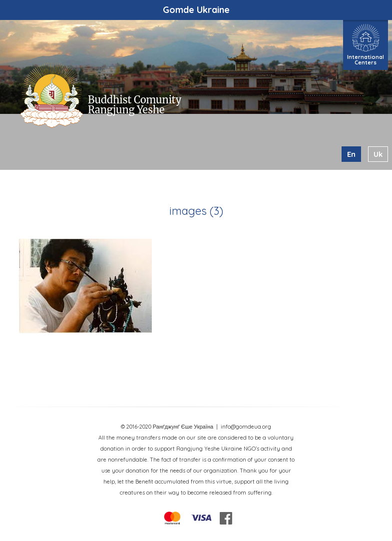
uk (378, 154)
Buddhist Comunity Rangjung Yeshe (135, 105)
